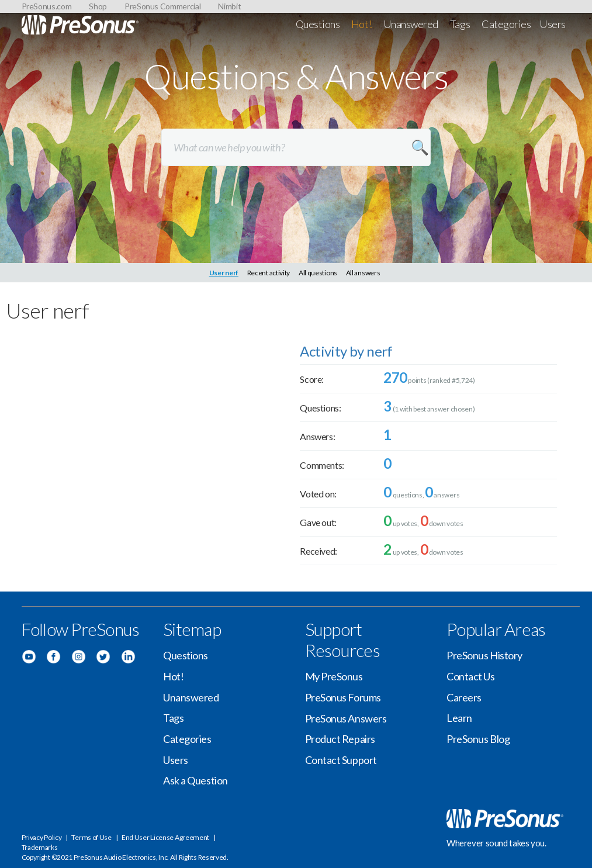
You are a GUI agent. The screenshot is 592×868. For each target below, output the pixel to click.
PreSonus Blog (478, 739)
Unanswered (411, 24)
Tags (460, 24)
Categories (506, 24)
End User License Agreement (165, 837)
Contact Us (471, 676)
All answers (363, 273)
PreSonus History (484, 655)
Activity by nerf (346, 351)
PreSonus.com (47, 6)
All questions (318, 273)
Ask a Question (195, 780)
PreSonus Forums (343, 697)
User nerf (224, 273)
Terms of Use (91, 837)
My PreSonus (334, 676)
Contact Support (341, 760)
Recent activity (269, 273)
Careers (464, 697)
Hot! (361, 24)
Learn (459, 718)
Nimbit (229, 6)
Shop (98, 6)
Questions (318, 24)
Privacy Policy (42, 837)
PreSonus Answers (346, 718)
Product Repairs (340, 739)
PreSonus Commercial (162, 6)
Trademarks (40, 847)
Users (553, 24)
